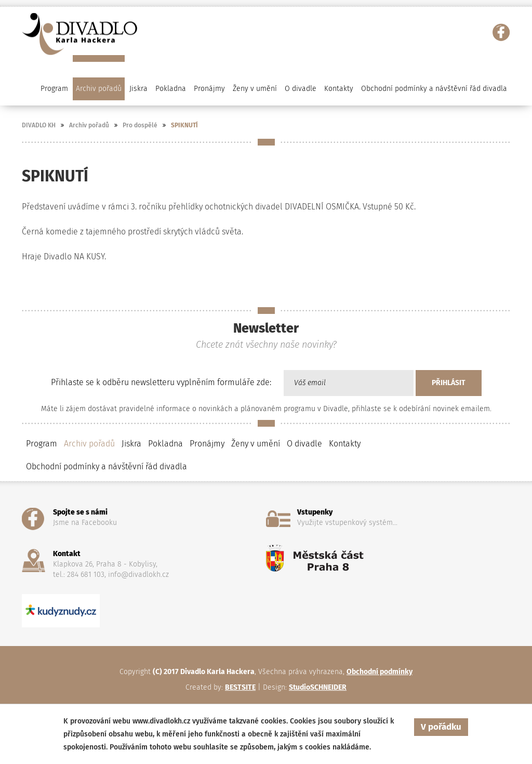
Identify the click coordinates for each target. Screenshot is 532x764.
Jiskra (138, 89)
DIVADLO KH (39, 125)
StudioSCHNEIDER (318, 687)
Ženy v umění (256, 444)
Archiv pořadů (89, 125)
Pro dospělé (140, 125)
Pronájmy (209, 89)
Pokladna (171, 89)
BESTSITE (240, 687)
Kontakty (339, 89)
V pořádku (441, 727)
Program (42, 444)
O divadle (304, 444)
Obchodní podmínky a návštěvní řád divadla (434, 89)
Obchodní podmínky (380, 672)
